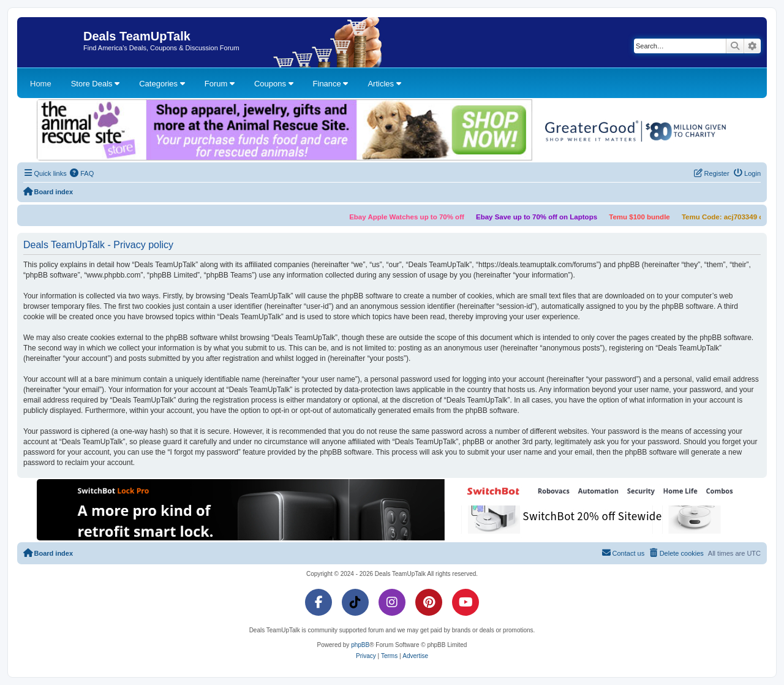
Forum (220, 84)
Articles (384, 84)
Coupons (274, 84)
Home (41, 84)
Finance (331, 84)
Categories (162, 84)
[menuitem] (82, 173)
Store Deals (96, 84)
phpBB (360, 645)
